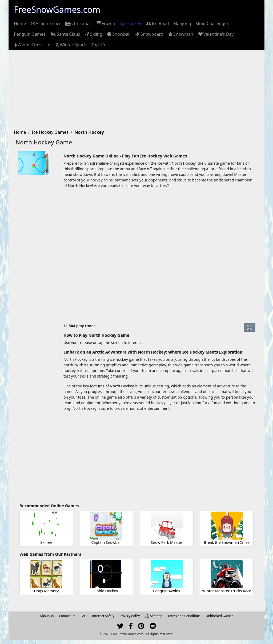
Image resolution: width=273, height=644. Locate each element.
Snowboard (149, 34)
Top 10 (98, 45)
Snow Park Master (167, 542)
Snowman (180, 34)
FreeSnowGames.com (57, 9)
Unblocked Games (220, 616)
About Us (47, 616)
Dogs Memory (46, 591)
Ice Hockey (130, 23)
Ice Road (157, 23)
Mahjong (182, 23)
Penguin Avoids (167, 591)
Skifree (46, 542)
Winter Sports (71, 45)
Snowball (118, 34)
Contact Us (67, 616)
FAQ (84, 616)
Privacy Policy (130, 616)
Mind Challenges (212, 23)
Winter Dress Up (32, 45)
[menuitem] (20, 23)
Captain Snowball (107, 542)
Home (20, 23)
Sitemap (154, 616)
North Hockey (122, 386)
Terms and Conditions (184, 616)
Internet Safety (103, 616)
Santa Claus (65, 34)
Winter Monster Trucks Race (227, 591)
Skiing (93, 34)
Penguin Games (30, 34)
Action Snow (45, 23)
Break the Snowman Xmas (227, 542)
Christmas (78, 23)
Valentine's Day (216, 34)
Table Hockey (106, 591)
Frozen (105, 23)
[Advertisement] (136, 90)
